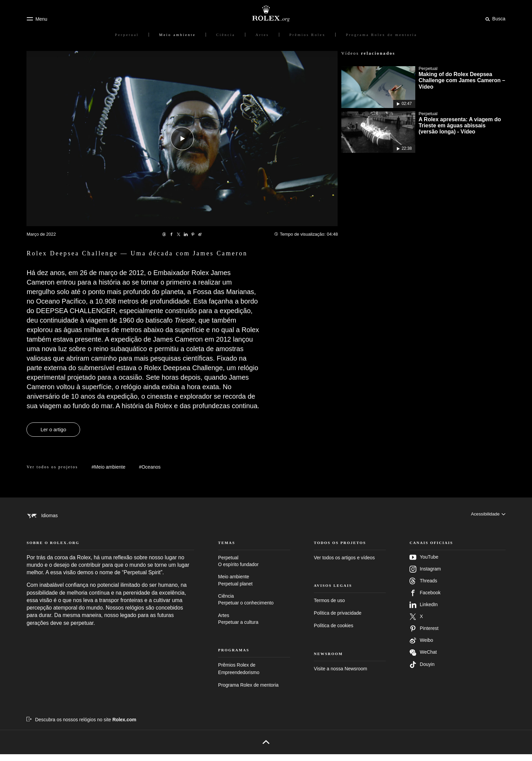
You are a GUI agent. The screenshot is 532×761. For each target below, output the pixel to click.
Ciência (254, 607)
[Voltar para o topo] (266, 749)
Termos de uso (329, 607)
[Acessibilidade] (487, 516)
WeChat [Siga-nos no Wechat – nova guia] (423, 659)
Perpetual (254, 568)
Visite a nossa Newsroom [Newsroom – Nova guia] (340, 675)
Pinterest (424, 635)
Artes (254, 626)
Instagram (425, 576)
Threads (423, 587)
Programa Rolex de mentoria (248, 692)
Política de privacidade (338, 620)
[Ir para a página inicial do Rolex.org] (266, 14)
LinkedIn (424, 611)
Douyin (422, 671)
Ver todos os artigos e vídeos (344, 564)
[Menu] (37, 19)
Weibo (421, 647)
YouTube (424, 564)
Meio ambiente (254, 587)
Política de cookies (334, 632)
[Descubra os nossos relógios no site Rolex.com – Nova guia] (81, 726)
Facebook (425, 599)
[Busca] (494, 19)
